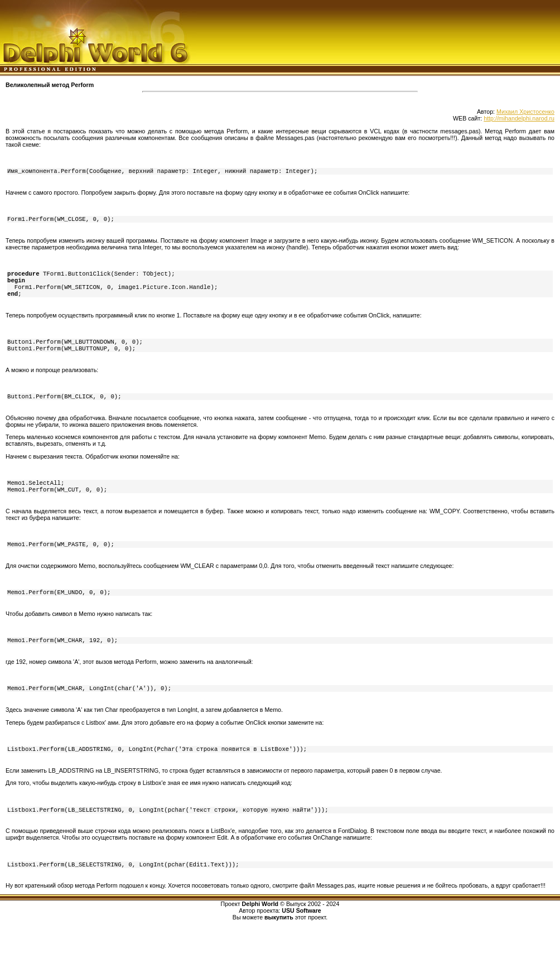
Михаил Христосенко (525, 112)
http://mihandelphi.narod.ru (519, 118)
